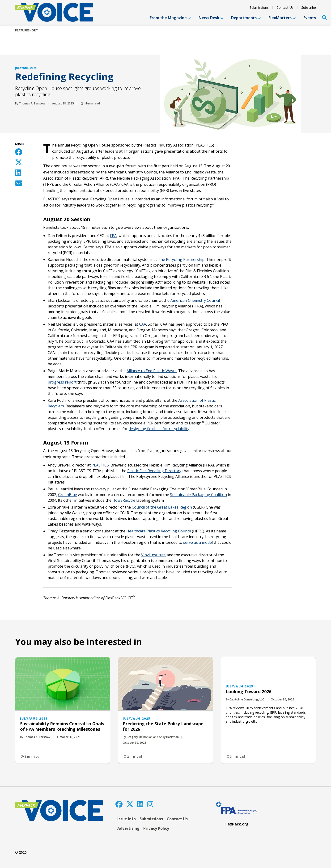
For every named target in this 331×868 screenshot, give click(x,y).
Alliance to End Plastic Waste (152, 371)
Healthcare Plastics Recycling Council (159, 531)
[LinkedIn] (140, 804)
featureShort (26, 30)
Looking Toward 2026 (248, 691)
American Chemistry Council (195, 300)
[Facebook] (119, 804)
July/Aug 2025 (26, 68)
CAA (143, 324)
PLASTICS (100, 465)
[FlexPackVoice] (54, 12)
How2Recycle (124, 500)
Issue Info (127, 819)
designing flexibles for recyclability (159, 429)
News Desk (211, 18)
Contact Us (285, 7)
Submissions (259, 7)
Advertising (128, 828)
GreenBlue (68, 495)
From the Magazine (170, 18)
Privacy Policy (156, 828)
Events (310, 18)
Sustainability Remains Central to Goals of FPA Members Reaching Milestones (62, 726)
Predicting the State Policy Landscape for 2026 (163, 726)
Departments (246, 18)
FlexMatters (282, 18)
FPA (113, 236)
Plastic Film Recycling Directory (154, 471)
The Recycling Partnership (181, 259)
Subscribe (309, 7)
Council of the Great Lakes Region (162, 507)
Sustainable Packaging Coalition (198, 495)
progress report (62, 382)
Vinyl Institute (153, 555)
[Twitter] (130, 804)
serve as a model (198, 542)
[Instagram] (150, 804)
